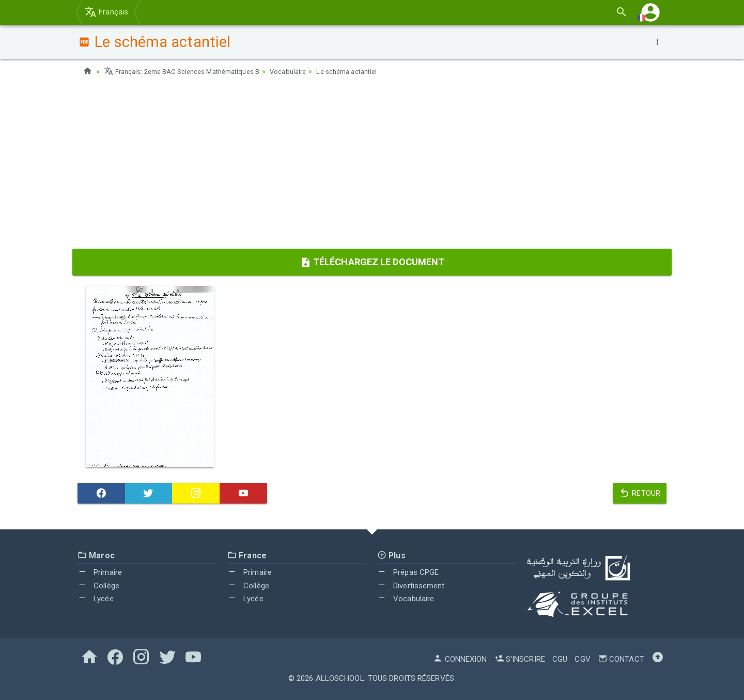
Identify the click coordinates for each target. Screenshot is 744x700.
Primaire (100, 572)
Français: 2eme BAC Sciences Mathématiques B (189, 71)
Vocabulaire (304, 71)
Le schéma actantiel (367, 71)
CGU (560, 659)
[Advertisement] (372, 166)
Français (106, 12)
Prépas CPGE (408, 572)
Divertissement (411, 586)
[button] (650, 12)
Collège (98, 586)
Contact (621, 659)
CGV (582, 659)
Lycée (96, 599)
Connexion (460, 659)
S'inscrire (520, 659)
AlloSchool (340, 678)
